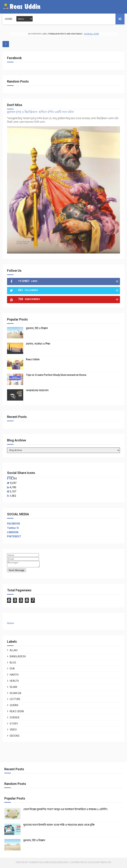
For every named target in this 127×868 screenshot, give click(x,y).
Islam (13, 688)
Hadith (14, 676)
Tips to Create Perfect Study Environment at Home (56, 375)
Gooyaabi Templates (100, 863)
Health (14, 682)
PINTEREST (14, 536)
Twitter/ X (13, 528)
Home (9, 19)
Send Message (16, 571)
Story (14, 725)
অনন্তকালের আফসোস (37, 390)
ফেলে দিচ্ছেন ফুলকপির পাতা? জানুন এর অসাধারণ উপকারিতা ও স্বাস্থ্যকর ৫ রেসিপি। (65, 810)
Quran (14, 706)
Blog (13, 664)
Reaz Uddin (33, 359)
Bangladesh (18, 658)
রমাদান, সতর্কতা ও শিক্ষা (38, 344)
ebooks (15, 737)
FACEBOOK (14, 524)
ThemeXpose (35, 863)
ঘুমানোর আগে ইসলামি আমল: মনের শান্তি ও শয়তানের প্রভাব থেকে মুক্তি (59, 826)
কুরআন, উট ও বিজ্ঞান (37, 328)
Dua (12, 670)
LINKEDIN (13, 532)
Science (15, 719)
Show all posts (92, 34)
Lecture (15, 700)
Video (13, 731)
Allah (14, 651)
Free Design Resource (57, 863)
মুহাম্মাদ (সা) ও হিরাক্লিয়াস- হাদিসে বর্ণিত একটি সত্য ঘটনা (40, 112)
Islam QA (15, 694)
